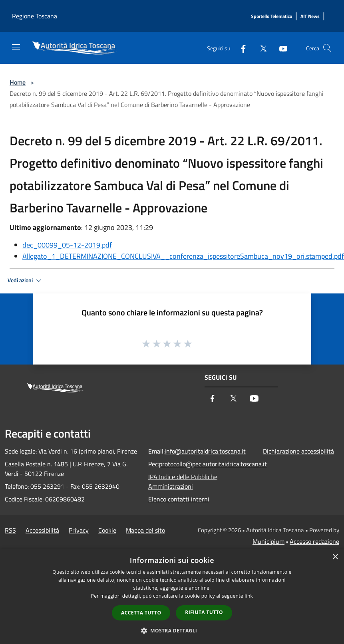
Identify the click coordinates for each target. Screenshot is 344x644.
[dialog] (172, 596)
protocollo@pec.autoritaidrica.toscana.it (213, 464)
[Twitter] (260, 48)
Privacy (79, 530)
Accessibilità (42, 530)
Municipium (268, 541)
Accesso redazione (314, 541)
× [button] (335, 557)
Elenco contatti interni (179, 499)
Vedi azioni (26, 281)
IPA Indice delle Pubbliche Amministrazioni (183, 482)
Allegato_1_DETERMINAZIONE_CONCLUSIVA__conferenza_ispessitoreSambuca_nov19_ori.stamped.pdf (183, 256)
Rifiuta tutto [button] (204, 612)
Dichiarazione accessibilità (298, 451)
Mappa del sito (145, 530)
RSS (10, 530)
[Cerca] (327, 48)
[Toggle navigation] (16, 47)
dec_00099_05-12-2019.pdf (67, 245)
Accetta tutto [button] (141, 613)
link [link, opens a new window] (249, 596)
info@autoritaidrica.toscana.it (205, 451)
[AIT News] (310, 17)
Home (18, 82)
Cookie (107, 530)
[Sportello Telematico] (271, 17)
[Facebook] (240, 48)
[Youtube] (280, 48)
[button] (172, 630)
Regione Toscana (35, 16)
